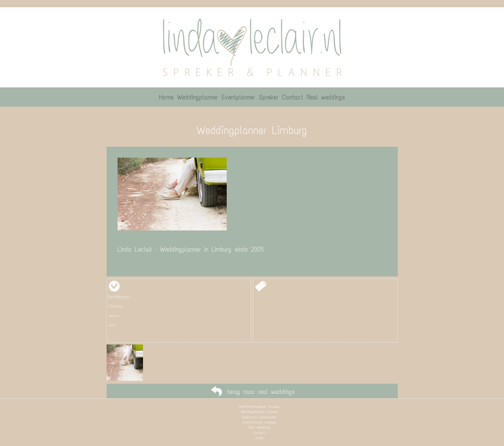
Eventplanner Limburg (259, 422)
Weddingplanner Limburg (259, 412)
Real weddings (259, 427)
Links (259, 438)
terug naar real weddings (261, 392)
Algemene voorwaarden (259, 417)
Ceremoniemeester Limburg (259, 406)
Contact (259, 433)
